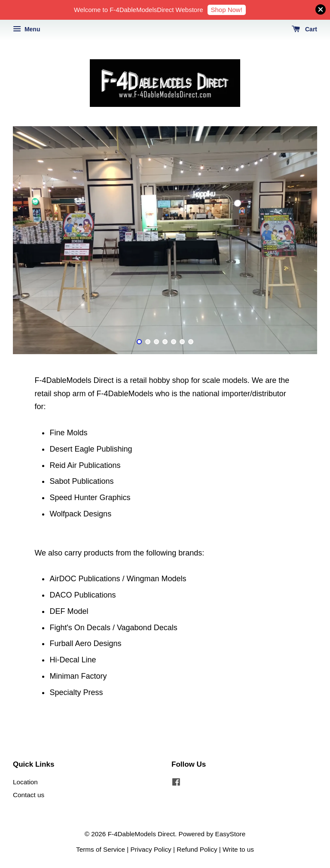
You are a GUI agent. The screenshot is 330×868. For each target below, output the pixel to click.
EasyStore (231, 834)
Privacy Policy (151, 849)
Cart (304, 29)
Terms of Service (101, 849)
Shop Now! (227, 10)
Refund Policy (197, 849)
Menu (26, 29)
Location (25, 782)
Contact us (29, 795)
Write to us (238, 849)
